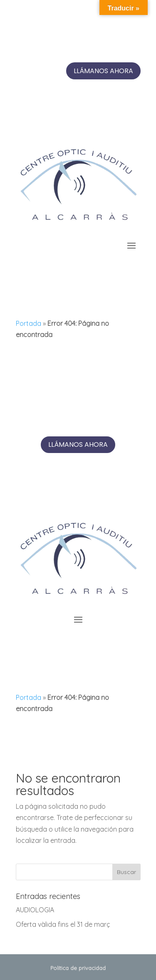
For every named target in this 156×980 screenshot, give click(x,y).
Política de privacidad (78, 968)
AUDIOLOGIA (35, 910)
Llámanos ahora (103, 71)
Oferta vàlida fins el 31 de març (63, 924)
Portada (28, 323)
